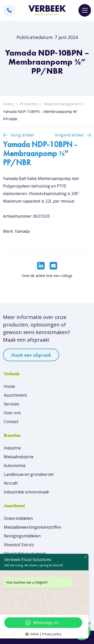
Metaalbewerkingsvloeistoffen (32, 527)
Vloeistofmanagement (62, 104)
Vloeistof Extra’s (19, 545)
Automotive (15, 466)
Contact (11, 422)
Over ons (12, 413)
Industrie (12, 448)
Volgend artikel (69, 135)
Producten (29, 104)
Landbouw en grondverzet (29, 474)
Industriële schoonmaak (26, 492)
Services (11, 404)
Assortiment (15, 395)
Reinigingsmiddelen (22, 536)
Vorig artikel (22, 135)
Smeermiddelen (18, 518)
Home (8, 104)
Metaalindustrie (19, 457)
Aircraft (11, 483)
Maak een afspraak (31, 355)
